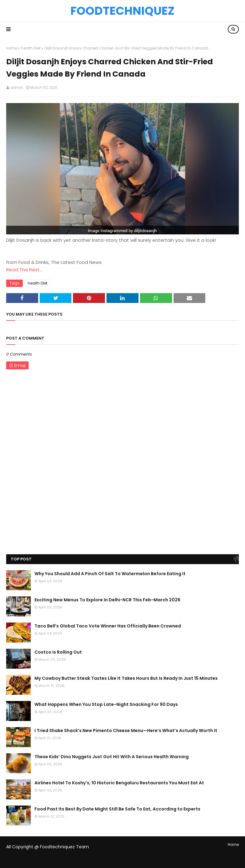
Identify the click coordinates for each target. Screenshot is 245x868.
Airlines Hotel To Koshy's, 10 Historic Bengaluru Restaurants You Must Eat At (119, 783)
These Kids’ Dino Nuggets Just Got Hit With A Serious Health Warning (112, 757)
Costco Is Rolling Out (58, 652)
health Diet (31, 48)
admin (17, 88)
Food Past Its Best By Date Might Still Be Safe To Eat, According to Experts (117, 809)
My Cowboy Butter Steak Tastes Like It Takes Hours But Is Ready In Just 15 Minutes (126, 678)
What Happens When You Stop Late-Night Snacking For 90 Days (106, 704)
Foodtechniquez (122, 11)
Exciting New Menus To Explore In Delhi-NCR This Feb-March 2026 (107, 600)
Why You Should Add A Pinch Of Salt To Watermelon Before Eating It (110, 574)
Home (12, 48)
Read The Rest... (24, 270)
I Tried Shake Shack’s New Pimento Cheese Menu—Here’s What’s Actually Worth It (126, 731)
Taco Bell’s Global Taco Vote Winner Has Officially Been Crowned (108, 626)
